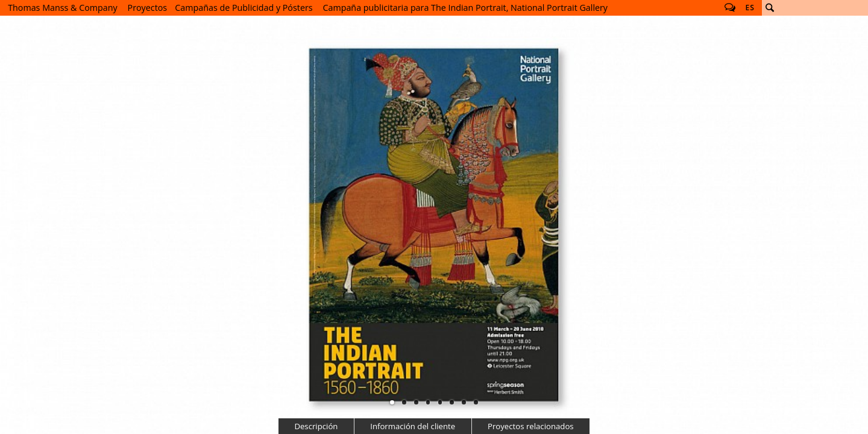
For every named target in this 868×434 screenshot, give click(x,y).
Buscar (770, 8)
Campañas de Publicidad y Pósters (244, 8)
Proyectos (148, 8)
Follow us (730, 8)
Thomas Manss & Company (62, 8)
